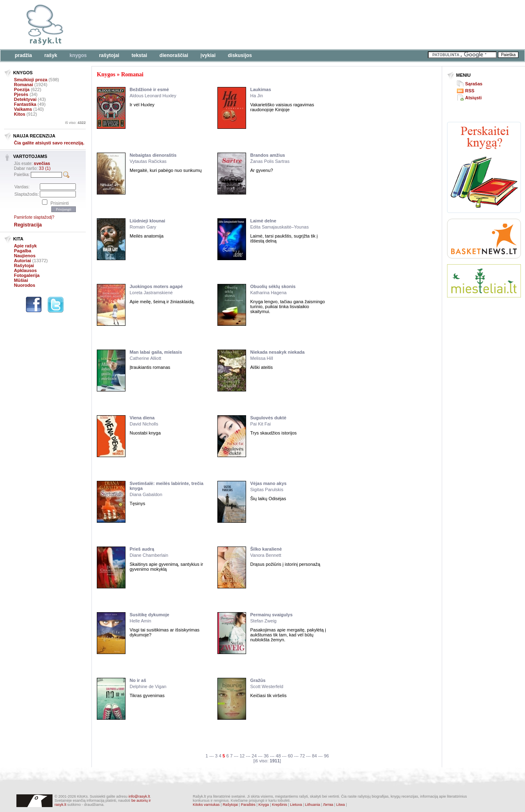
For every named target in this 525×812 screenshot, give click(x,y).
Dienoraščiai (174, 55)
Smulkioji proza (31, 80)
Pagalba (23, 251)
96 (326, 756)
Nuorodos (25, 285)
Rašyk (51, 55)
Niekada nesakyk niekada (277, 352)
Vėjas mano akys (268, 483)
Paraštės (248, 805)
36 (266, 756)
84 (314, 756)
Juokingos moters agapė (156, 286)
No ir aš (138, 680)
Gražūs (258, 680)
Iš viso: (75, 123)
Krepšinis (280, 805)
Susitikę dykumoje (150, 615)
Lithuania (313, 805)
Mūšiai (21, 280)
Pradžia (23, 55)
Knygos (78, 55)
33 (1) (45, 168)
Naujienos (25, 256)
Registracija (28, 225)
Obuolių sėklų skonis (273, 286)
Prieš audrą (142, 549)
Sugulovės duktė (268, 418)
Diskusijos (240, 55)
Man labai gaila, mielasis (156, 352)
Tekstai (139, 55)
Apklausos (25, 270)
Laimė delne (263, 221)
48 (278, 756)
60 (290, 756)
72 (302, 756)
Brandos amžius (268, 155)
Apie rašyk (25, 246)
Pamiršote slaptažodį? (34, 217)
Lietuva (296, 805)
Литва (328, 805)
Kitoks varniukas (206, 805)
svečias (42, 163)
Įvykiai (208, 55)
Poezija (22, 89)
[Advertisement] (252, 25)
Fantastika (25, 104)
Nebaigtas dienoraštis (153, 155)
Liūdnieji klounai (147, 221)
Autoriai (23, 261)
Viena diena (142, 418)
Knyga (264, 805)
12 (242, 756)
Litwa (341, 805)
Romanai (23, 85)
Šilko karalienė (266, 549)
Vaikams (23, 109)
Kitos (20, 114)
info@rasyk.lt (139, 796)
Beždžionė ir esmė (149, 89)
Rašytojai (109, 55)
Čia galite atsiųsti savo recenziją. (49, 143)
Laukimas (261, 89)
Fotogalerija (27, 275)
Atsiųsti (473, 98)
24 (254, 756)
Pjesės (21, 94)
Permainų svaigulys (271, 615)
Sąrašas (474, 84)
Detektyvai (25, 99)
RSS (470, 91)
